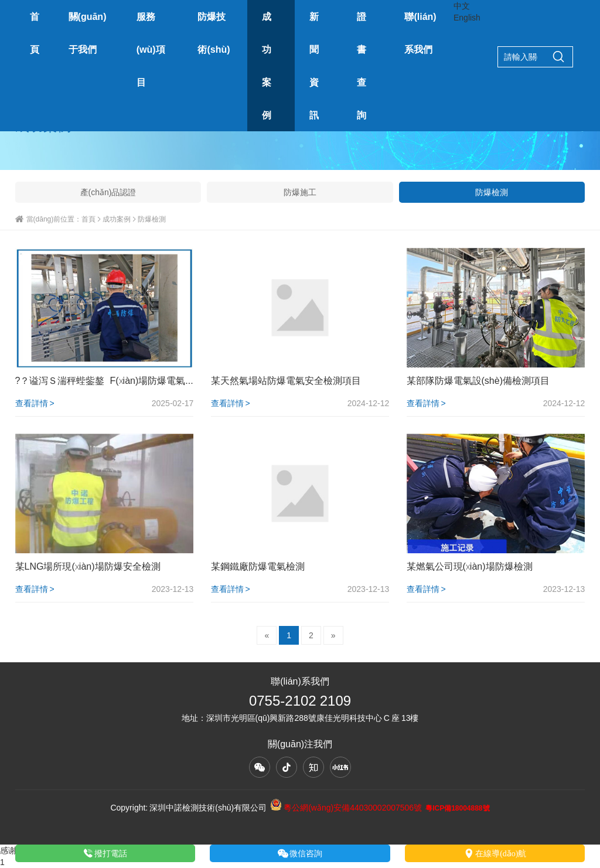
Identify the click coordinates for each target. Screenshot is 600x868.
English (467, 18)
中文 (462, 6)
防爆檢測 (492, 192)
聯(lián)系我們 (420, 33)
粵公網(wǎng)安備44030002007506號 (346, 808)
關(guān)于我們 (88, 33)
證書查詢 (362, 66)
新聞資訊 (314, 66)
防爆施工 (300, 192)
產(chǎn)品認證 (108, 192)
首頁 (35, 33)
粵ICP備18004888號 (457, 808)
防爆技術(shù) (214, 33)
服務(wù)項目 (151, 49)
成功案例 (267, 66)
